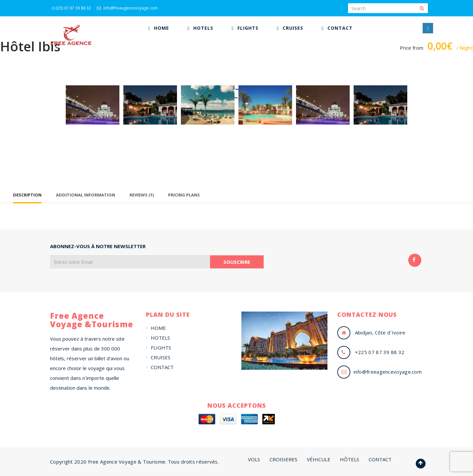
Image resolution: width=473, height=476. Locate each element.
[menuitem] (158, 28)
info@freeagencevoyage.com (127, 8)
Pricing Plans (184, 195)
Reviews (142, 195)
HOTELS (160, 338)
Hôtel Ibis (30, 46)
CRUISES (161, 357)
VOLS (254, 459)
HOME (158, 328)
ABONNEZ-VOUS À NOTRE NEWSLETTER (98, 246)
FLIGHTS (161, 348)
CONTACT (162, 367)
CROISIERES (283, 459)
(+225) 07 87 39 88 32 (71, 8)
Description (27, 195)
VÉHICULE (319, 459)
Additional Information (86, 195)
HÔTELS (350, 459)
